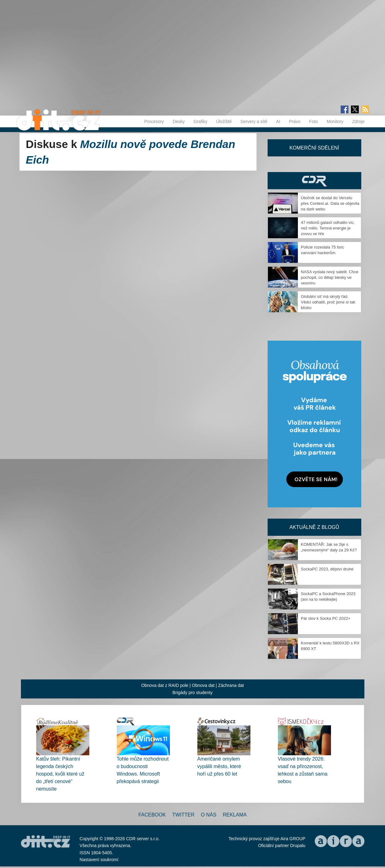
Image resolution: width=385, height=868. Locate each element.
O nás (209, 815)
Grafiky (200, 121)
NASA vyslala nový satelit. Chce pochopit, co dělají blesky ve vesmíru (330, 277)
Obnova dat (203, 685)
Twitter (183, 815)
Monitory (335, 121)
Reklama (234, 815)
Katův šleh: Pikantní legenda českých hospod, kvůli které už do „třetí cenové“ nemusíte (60, 774)
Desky (179, 121)
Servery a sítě (254, 121)
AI (278, 121)
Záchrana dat (231, 685)
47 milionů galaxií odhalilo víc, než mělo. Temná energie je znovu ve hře (328, 228)
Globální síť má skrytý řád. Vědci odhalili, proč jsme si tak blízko (328, 302)
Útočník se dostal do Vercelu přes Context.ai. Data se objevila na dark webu (330, 203)
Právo (295, 121)
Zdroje (358, 121)
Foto (313, 121)
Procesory (154, 121)
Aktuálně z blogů (314, 527)
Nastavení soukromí (99, 860)
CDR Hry (314, 181)
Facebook (152, 815)
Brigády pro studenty (192, 693)
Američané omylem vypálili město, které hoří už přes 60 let (219, 766)
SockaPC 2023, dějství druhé (327, 569)
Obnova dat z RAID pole (165, 685)
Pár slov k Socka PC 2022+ (326, 618)
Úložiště (224, 121)
